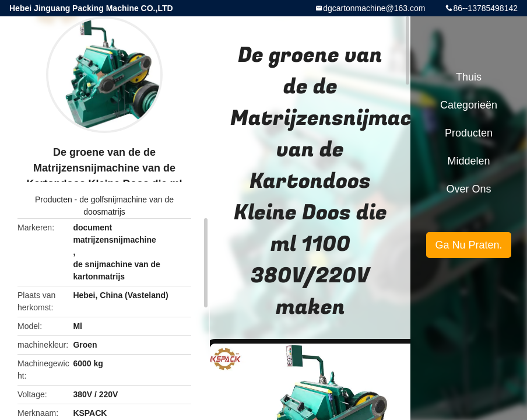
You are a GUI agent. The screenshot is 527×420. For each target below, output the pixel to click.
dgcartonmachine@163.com (374, 8)
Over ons (468, 189)
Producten (54, 199)
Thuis (469, 77)
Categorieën (469, 105)
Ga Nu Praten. (468, 245)
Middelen (468, 161)
